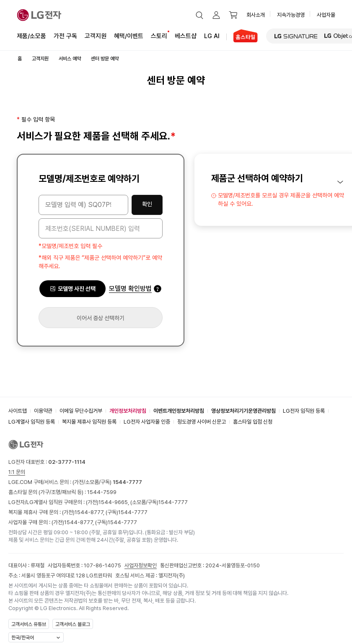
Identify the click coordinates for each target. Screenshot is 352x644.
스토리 (159, 35)
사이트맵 (18, 411)
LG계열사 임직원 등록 (32, 422)
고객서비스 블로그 (73, 624)
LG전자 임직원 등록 (304, 411)
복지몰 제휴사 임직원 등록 (89, 422)
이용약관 (43, 411)
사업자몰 (326, 15)
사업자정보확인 (141, 565)
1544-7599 (102, 492)
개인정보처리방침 (128, 411)
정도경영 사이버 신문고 (202, 422)
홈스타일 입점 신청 (253, 422)
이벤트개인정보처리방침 (179, 411)
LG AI (212, 35)
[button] (199, 15)
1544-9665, (114, 502)
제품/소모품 (31, 36)
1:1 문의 (17, 472)
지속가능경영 (291, 15)
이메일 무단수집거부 (81, 411)
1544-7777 (173, 502)
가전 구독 (65, 36)
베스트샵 (186, 35)
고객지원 (96, 35)
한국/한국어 (23, 638)
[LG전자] (39, 15)
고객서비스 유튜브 (29, 624)
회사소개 (256, 15)
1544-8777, (90, 512)
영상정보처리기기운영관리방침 (243, 411)
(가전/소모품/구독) (107, 482)
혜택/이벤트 (129, 35)
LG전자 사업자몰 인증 (147, 422)
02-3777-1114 (67, 462)
